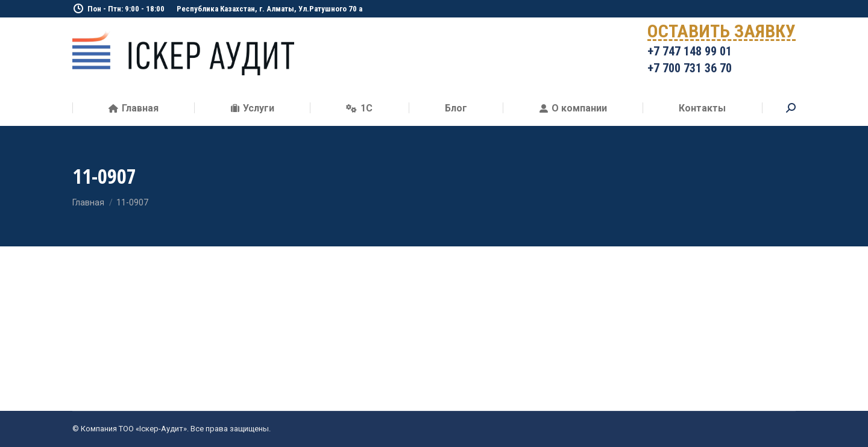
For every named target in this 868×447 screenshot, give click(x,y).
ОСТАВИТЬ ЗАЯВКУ (722, 33)
